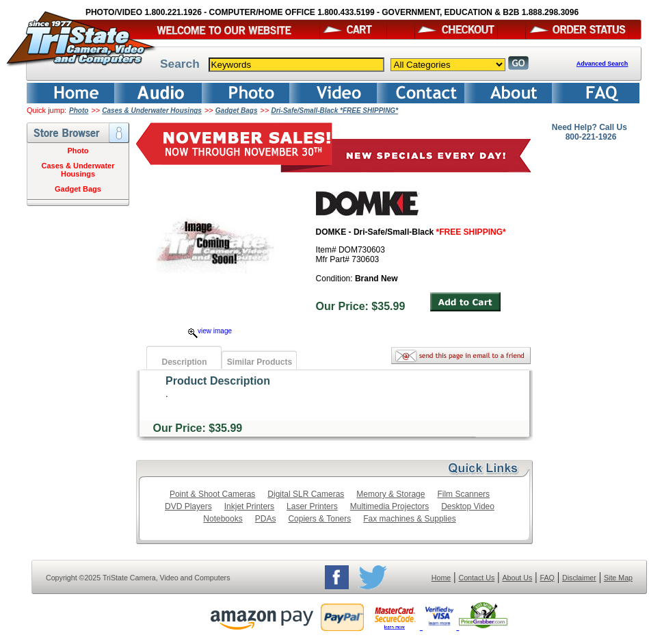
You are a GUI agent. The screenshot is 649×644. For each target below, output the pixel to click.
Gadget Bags (237, 111)
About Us (517, 578)
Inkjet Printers (249, 506)
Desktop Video (468, 506)
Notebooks (223, 519)
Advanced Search (602, 64)
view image (210, 331)
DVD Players (188, 506)
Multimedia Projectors (389, 506)
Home (441, 578)
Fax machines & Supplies (409, 519)
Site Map (618, 578)
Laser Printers (312, 506)
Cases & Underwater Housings (152, 111)
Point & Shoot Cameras (212, 494)
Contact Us (477, 578)
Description (184, 362)
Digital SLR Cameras (306, 494)
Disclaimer (579, 578)
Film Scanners (463, 494)
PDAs (266, 519)
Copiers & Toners (319, 519)
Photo (79, 111)
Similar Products (260, 362)
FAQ (547, 578)
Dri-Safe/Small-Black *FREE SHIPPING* (334, 111)
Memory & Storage (390, 494)
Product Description (218, 381)
